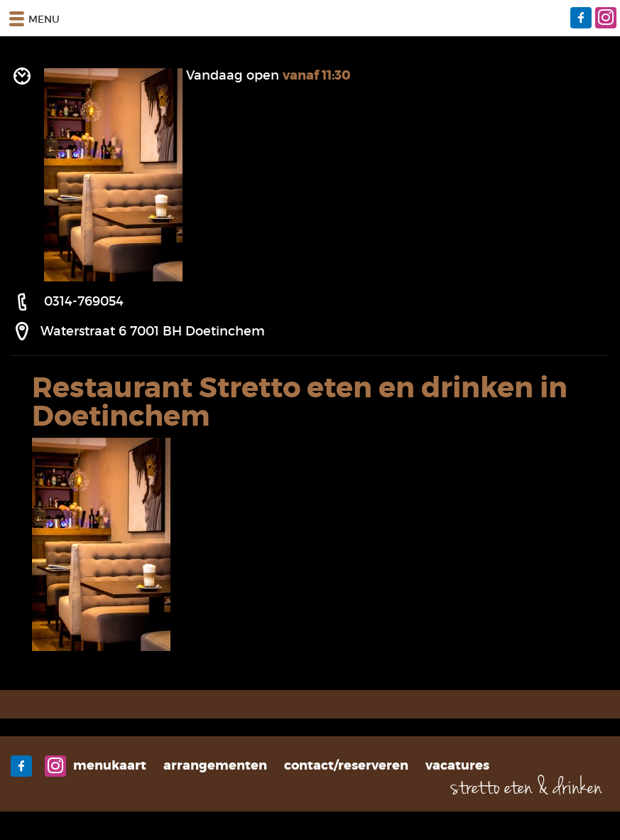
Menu (33, 18)
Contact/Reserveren (346, 765)
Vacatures (457, 765)
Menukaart (110, 765)
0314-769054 (84, 301)
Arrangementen (215, 765)
